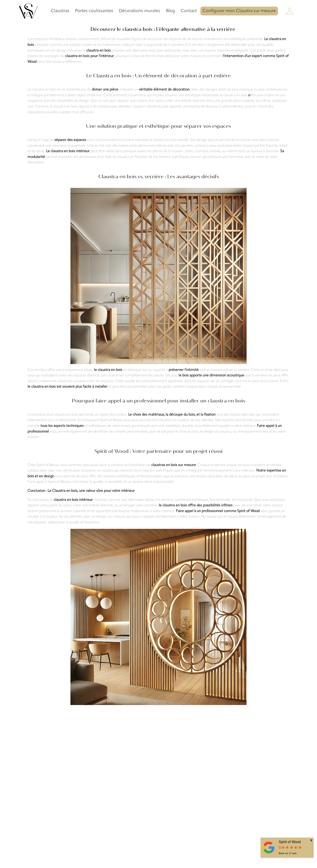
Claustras (60, 11)
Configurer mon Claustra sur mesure (239, 11)
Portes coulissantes (94, 11)
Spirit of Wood (290, 842)
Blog (170, 11)
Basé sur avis (288, 853)
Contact (189, 11)
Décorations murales (139, 11)
